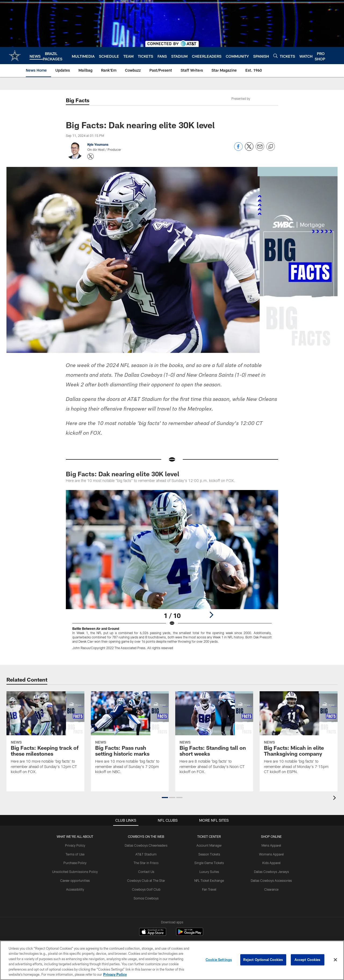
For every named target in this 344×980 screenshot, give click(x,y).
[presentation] (335, 798)
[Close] (335, 960)
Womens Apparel (271, 854)
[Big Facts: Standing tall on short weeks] (214, 736)
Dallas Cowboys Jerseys (271, 872)
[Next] (211, 615)
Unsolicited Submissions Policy (75, 872)
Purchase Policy (75, 863)
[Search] (275, 56)
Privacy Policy (75, 845)
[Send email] (260, 149)
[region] (172, 960)
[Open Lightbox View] (172, 573)
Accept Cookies (308, 960)
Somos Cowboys (146, 898)
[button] (165, 798)
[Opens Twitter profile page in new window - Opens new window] (91, 156)
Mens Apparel (271, 845)
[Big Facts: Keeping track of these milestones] (45, 736)
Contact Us (146, 872)
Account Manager (209, 845)
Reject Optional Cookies (263, 960)
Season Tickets (209, 854)
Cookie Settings (219, 960)
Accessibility (75, 889)
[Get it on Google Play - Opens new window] (190, 935)
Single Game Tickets (209, 863)
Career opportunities (75, 880)
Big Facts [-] (78, 100)
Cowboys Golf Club (146, 889)
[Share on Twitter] (249, 149)
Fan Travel (209, 889)
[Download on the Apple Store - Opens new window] (153, 933)
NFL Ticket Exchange (209, 880)
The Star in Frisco (146, 863)
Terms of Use (75, 854)
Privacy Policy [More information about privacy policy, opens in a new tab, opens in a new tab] (115, 974)
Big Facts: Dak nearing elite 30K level (123, 474)
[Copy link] (271, 147)
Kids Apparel (271, 863)
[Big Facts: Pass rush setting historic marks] (130, 736)
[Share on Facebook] (238, 149)
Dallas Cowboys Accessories (271, 880)
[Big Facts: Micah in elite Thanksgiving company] (299, 736)
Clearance (271, 889)
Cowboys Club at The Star (146, 880)
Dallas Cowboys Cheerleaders (146, 845)
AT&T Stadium (146, 854)
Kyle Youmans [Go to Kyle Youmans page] (98, 144)
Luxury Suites (209, 872)
